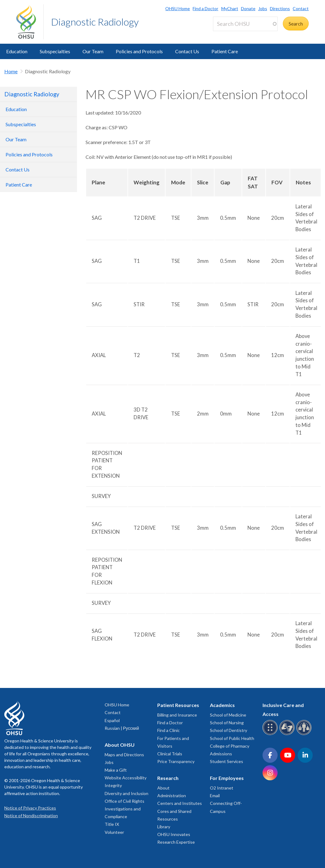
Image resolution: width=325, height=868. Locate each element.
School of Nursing (227, 723)
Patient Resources (178, 705)
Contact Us (187, 51)
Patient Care (225, 51)
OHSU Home (178, 8)
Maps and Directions (124, 755)
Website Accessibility (126, 778)
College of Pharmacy (230, 746)
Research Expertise (176, 842)
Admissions (221, 754)
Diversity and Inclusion (126, 793)
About (163, 788)
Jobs (263, 8)
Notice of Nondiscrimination (31, 816)
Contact (301, 8)
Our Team (93, 51)
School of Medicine (228, 715)
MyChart (230, 8)
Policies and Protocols (139, 51)
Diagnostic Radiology (95, 22)
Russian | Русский (122, 728)
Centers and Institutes (180, 803)
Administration (172, 796)
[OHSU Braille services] (271, 734)
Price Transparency (176, 761)
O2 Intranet (222, 788)
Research (168, 778)
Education (17, 51)
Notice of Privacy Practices (30, 808)
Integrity (113, 785)
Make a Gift (116, 770)
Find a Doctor (205, 8)
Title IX (112, 824)
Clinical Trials (170, 754)
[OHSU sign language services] (288, 734)
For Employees (227, 778)
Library (164, 827)
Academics (222, 705)
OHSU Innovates (174, 834)
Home (11, 71)
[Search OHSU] (245, 24)
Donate (248, 8)
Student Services (227, 761)
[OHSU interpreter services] (305, 734)
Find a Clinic (169, 730)
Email (215, 796)
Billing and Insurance (177, 715)
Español (112, 720)
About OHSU (120, 745)
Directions (280, 8)
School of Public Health (232, 738)
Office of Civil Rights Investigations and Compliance (124, 809)
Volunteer (114, 832)
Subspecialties (55, 51)
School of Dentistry (229, 730)
